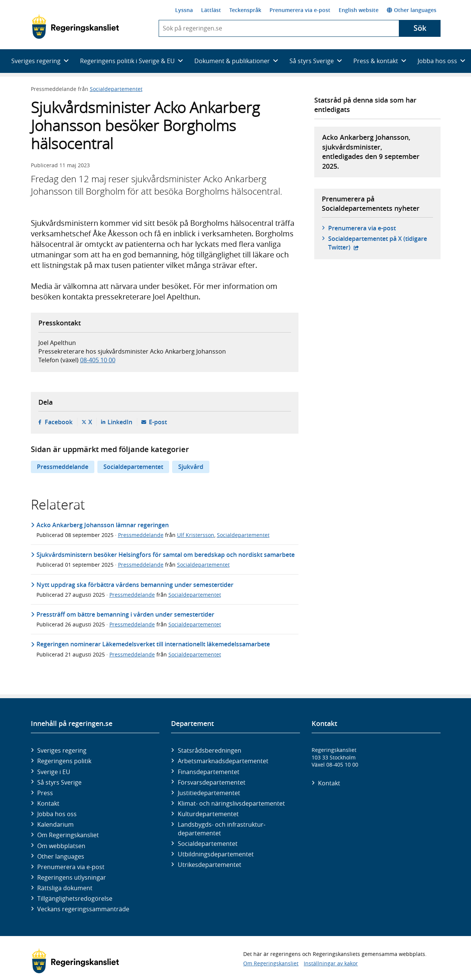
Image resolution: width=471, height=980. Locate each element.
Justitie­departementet (209, 793)
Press (45, 793)
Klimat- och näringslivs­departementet (231, 803)
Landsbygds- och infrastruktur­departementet (222, 829)
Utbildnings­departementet (216, 854)
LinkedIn (120, 422)
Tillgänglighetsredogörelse (75, 898)
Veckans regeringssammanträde (83, 909)
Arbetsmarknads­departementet (223, 761)
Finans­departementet (209, 772)
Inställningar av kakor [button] (331, 963)
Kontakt (48, 803)
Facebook (59, 422)
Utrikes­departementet (210, 865)
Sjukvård (191, 467)
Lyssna (184, 10)
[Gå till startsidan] (75, 27)
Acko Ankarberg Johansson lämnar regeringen (103, 525)
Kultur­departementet (208, 814)
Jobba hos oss (57, 814)
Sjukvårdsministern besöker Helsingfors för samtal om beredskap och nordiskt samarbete (166, 555)
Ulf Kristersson (196, 535)
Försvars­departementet (212, 782)
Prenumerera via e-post (300, 10)
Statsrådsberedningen (210, 750)
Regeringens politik (64, 761)
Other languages (412, 10)
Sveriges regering (62, 750)
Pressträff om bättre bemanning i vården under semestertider (125, 614)
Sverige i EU (54, 772)
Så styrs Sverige (59, 782)
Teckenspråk (245, 10)
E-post (158, 422)
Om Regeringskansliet (68, 835)
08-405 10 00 (98, 360)
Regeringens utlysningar (72, 877)
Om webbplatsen (61, 846)
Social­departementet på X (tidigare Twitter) (378, 243)
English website (359, 10)
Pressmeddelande (63, 467)
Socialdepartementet (116, 89)
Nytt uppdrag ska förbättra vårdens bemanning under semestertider (135, 585)
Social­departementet (208, 844)
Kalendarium (55, 824)
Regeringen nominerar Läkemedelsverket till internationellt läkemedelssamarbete (153, 644)
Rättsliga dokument (65, 888)
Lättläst (211, 10)
